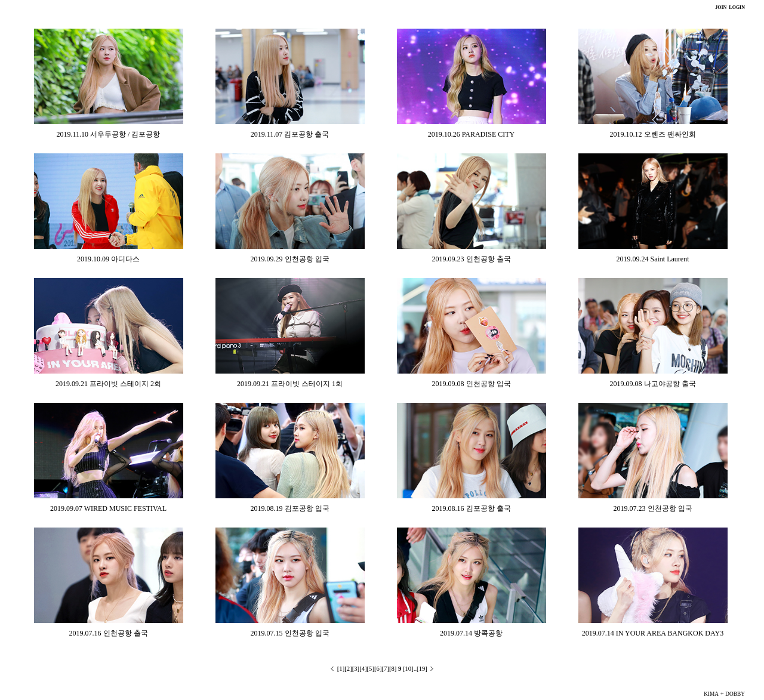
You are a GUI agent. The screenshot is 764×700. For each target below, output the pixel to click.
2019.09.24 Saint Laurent (653, 259)
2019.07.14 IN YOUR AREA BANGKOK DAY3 (653, 633)
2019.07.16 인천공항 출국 (109, 633)
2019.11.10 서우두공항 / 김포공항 (109, 134)
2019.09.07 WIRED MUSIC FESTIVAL (108, 508)
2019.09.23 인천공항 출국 (472, 259)
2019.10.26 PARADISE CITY (472, 134)
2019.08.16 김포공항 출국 (472, 508)
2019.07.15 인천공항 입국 (290, 633)
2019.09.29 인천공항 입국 (290, 259)
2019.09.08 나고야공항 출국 (653, 384)
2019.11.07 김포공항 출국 (290, 134)
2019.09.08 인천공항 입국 (472, 384)
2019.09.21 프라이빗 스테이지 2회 (108, 384)
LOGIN (736, 7)
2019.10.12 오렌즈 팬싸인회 (653, 134)
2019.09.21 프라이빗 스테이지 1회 (290, 384)
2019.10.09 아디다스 (108, 259)
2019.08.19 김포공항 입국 (290, 508)
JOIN (721, 7)
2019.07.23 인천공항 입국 (653, 508)
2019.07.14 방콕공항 (471, 633)
